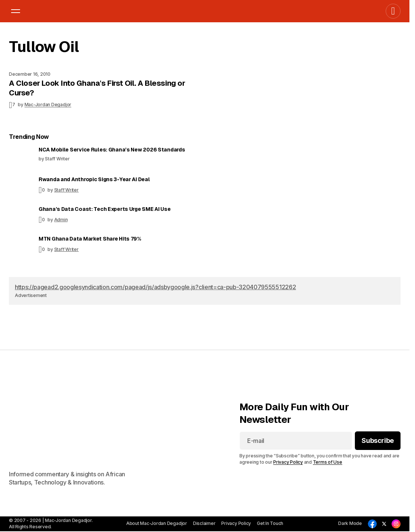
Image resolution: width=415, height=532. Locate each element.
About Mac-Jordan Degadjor (157, 523)
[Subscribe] (378, 441)
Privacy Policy (288, 462)
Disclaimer (204, 523)
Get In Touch (270, 523)
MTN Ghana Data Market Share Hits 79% (90, 239)
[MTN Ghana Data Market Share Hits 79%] (21, 247)
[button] (16, 11)
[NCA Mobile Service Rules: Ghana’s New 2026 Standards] (21, 158)
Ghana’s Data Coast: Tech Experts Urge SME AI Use (105, 209)
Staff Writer (66, 190)
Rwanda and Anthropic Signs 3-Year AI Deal (94, 179)
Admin (61, 220)
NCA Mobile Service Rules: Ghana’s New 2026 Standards (112, 150)
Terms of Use (328, 462)
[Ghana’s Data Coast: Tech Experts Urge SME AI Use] (21, 218)
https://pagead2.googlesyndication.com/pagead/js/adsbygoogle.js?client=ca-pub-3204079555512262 (155, 287)
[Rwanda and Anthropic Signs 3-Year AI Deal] (21, 188)
